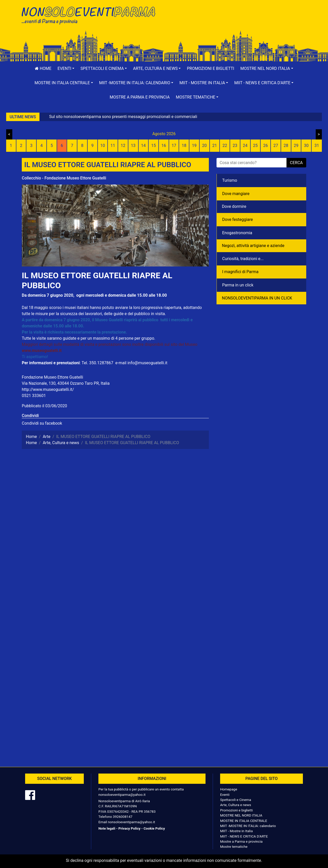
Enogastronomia (237, 233)
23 (235, 146)
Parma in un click (238, 285)
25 (255, 146)
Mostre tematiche (234, 846)
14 (143, 146)
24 (245, 146)
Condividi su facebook (42, 423)
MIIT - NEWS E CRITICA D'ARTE (244, 836)
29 (296, 146)
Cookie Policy (154, 828)
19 (194, 146)
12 (123, 146)
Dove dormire (234, 206)
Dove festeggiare (238, 219)
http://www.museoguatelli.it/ (48, 389)
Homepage (229, 789)
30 (306, 146)
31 (317, 146)
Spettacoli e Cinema (236, 800)
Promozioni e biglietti (211, 68)
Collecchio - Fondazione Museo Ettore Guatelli (64, 178)
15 (153, 146)
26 (265, 146)
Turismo (230, 180)
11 (113, 146)
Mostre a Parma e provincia (140, 97)
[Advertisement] (237, 21)
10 (102, 146)
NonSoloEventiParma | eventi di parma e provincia (91, 15)
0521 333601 (34, 396)
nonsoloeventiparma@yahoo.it (122, 795)
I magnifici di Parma (240, 272)
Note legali (107, 828)
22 (225, 146)
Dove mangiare (236, 194)
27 (276, 146)
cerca (296, 163)
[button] (66, 69)
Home (43, 68)
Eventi (225, 795)
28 (286, 146)
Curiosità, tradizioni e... (243, 259)
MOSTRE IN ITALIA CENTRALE (244, 821)
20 (204, 146)
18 (184, 146)
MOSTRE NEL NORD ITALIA (241, 815)
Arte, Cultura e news (236, 805)
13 (133, 146)
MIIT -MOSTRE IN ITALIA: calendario (248, 826)
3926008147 (122, 817)
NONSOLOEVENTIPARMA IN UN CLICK (257, 298)
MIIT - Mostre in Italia (236, 831)
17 (174, 146)
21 (215, 146)
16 (164, 146)
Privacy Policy (129, 828)
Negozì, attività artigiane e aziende (253, 246)
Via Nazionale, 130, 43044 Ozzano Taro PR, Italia (66, 383)
